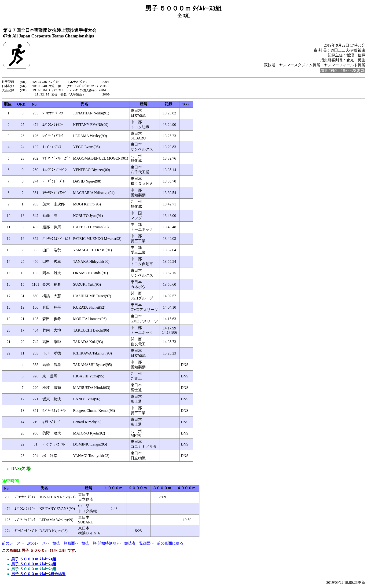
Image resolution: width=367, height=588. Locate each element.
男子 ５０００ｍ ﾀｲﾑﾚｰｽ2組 (34, 565)
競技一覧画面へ (66, 544)
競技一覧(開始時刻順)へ (101, 544)
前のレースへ (13, 544)
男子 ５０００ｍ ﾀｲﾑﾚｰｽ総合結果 (38, 575)
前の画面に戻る (170, 544)
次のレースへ (38, 544)
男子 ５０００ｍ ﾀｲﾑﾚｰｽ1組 (34, 560)
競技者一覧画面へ (139, 544)
